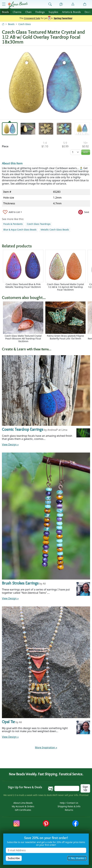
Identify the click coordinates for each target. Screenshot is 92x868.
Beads (5, 12)
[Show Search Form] (50, 4)
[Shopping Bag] (85, 4)
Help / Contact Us (69, 803)
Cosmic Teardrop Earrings (23, 429)
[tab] (10, 129)
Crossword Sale (32, 18)
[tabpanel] (46, 83)
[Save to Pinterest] (84, 212)
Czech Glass (25, 24)
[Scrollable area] (47, 270)
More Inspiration (46, 747)
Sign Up (85, 788)
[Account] (73, 4)
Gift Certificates (23, 810)
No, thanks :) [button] (77, 858)
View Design (10, 444)
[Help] (61, 4)
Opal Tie (8, 722)
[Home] (3, 24)
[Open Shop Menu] (4, 4)
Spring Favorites (63, 18)
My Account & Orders (23, 806)
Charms (17, 12)
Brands (71, 12)
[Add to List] (12, 212)
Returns (69, 810)
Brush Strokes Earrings (20, 583)
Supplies (53, 12)
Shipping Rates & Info (69, 806)
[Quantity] (75, 152)
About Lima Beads (23, 803)
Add (86, 152)
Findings (40, 12)
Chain (28, 12)
